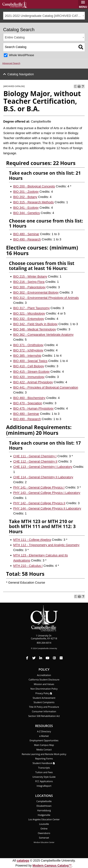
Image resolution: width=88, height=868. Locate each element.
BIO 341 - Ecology (26, 208)
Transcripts (44, 768)
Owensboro (44, 833)
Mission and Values (44, 684)
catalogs (23, 861)
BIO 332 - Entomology (29, 319)
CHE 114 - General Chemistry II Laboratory (43, 477)
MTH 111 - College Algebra (32, 540)
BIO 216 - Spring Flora (29, 282)
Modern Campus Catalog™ (52, 866)
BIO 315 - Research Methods (33, 202)
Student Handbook (43, 763)
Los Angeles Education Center (44, 819)
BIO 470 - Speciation (28, 403)
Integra (44, 786)
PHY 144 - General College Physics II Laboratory (47, 508)
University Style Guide (44, 777)
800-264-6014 (44, 643)
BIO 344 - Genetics (27, 213)
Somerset (44, 838)
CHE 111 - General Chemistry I (35, 456)
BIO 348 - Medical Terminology (35, 329)
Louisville (44, 824)
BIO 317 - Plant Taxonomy (31, 308)
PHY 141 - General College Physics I (39, 487)
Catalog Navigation (21, 74)
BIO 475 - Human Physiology (33, 408)
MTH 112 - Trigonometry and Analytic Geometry (46, 545)
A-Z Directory (44, 731)
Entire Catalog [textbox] (15, 37)
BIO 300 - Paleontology (29, 287)
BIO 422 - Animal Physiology (33, 382)
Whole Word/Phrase (22, 55)
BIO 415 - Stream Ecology (31, 372)
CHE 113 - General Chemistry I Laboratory (43, 467)
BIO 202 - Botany (25, 197)
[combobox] (44, 16)
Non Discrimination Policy (44, 689)
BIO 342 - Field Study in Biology (35, 324)
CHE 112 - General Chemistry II (35, 461)
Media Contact (44, 750)
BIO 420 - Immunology (29, 377)
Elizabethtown (44, 806)
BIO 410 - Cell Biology (29, 366)
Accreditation (44, 675)
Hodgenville (44, 815)
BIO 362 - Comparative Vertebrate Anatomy (43, 335)
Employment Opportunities (44, 740)
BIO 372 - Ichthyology (28, 350)
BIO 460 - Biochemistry (29, 398)
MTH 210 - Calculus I (28, 566)
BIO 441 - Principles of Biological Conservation (46, 387)
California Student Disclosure (44, 680)
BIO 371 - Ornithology (28, 345)
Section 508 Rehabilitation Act (44, 716)
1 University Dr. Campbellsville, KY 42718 (44, 637)
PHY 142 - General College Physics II (39, 503)
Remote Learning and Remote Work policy (44, 754)
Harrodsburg (44, 810)
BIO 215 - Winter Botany (30, 276)
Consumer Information (44, 711)
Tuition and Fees (44, 772)
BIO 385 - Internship (27, 356)
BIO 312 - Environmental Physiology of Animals (46, 298)
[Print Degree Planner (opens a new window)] (75, 86)
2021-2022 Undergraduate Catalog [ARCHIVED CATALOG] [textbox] (45, 16)
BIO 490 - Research (27, 239)
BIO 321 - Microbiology (29, 313)
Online (44, 829)
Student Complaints (44, 702)
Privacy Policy (43, 693)
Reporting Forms (44, 759)
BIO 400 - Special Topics (30, 361)
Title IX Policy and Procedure (44, 707)
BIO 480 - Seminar (26, 234)
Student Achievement (44, 698)
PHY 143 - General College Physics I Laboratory (47, 493)
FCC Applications (44, 781)
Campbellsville (44, 801)
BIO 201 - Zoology (26, 192)
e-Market (44, 736)
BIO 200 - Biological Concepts (34, 186)
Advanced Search (11, 63)
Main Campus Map (44, 745)
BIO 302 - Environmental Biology (36, 292)
